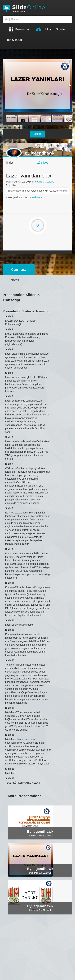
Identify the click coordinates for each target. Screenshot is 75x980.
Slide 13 (10, 660)
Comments (19, 270)
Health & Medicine (45, 182)
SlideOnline (37, 9)
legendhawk (43, 153)
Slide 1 (9, 316)
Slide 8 (9, 508)
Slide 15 (10, 735)
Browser (19, 29)
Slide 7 (9, 464)
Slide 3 (9, 349)
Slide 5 (9, 396)
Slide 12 (10, 630)
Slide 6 (9, 437)
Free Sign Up (14, 40)
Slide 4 (9, 373)
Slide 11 (10, 620)
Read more (36, 197)
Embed (37, 134)
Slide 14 (10, 708)
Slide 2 (9, 329)
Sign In (60, 29)
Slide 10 (10, 583)
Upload (44, 29)
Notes (15, 280)
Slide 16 (10, 769)
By (30, 831)
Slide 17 (10, 778)
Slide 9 (9, 549)
